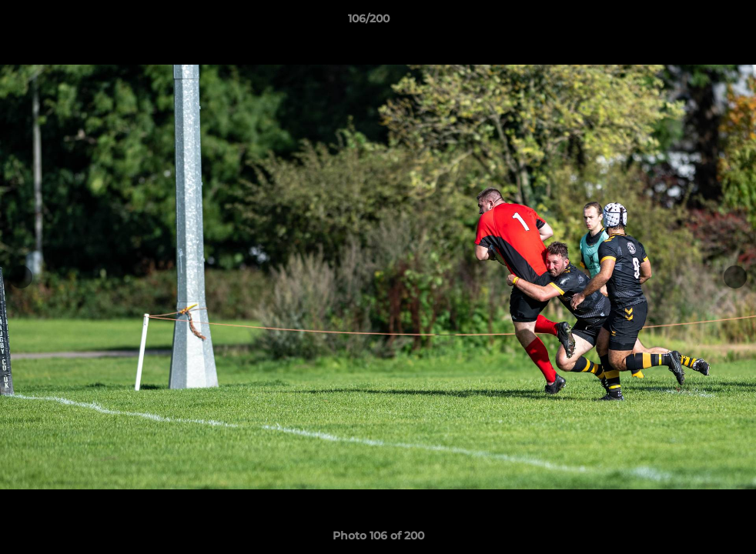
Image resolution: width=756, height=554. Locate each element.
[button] (691, 22)
